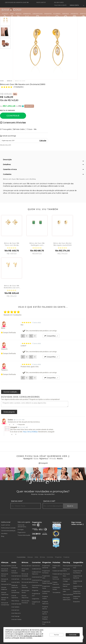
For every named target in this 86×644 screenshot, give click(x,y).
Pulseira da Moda (58, 571)
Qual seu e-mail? (49, 501)
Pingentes (48, 16)
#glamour (44, 459)
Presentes (74, 15)
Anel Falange (15, 616)
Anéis (12, 16)
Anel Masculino (16, 613)
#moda (53, 459)
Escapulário (76, 602)
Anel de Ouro (15, 610)
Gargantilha (36, 599)
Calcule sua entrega (8, 136)
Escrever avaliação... (11, 392)
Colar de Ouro (36, 566)
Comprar (13, 116)
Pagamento (22, 532)
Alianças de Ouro (6, 584)
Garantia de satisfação (8, 531)
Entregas (21, 529)
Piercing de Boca (68, 594)
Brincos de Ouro (26, 566)
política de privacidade (33, 636)
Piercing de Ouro (68, 566)
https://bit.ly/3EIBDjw (30, 432)
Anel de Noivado (16, 604)
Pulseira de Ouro (57, 574)
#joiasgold (28, 459)
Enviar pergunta (9, 412)
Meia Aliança (15, 601)
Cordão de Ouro (36, 569)
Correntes (27, 16)
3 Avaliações (19, 87)
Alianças (5, 16)
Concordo (73, 635)
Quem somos (5, 525)
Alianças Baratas (6, 566)
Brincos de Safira (27, 582)
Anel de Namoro (16, 576)
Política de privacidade (8, 528)
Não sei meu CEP (6, 145)
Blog (3, 536)
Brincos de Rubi (26, 579)
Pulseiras (57, 16)
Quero (70, 506)
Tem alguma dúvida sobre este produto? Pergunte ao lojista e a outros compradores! (30, 399)
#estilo (60, 459)
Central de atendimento (22, 526)
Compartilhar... (51, 336)
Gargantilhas (38, 15)
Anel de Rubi (15, 579)
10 (2, 100)
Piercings (66, 16)
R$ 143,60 (13, 100)
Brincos (19, 16)
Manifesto (4, 533)
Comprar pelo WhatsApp (14, 122)
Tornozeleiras (56, 592)
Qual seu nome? (17, 501)
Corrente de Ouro (37, 577)
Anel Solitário (15, 607)
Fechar (56, 635)
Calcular (43, 141)
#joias (36, 459)
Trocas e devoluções (24, 535)
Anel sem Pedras (16, 619)
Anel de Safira (16, 582)
